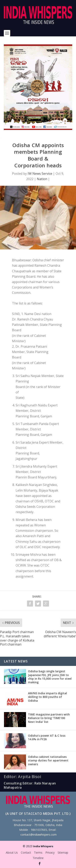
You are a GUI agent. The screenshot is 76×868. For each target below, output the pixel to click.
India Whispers (43, 846)
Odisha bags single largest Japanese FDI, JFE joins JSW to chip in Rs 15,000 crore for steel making (50, 677)
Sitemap (63, 853)
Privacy (50, 853)
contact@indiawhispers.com (38, 835)
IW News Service (40, 174)
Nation (42, 179)
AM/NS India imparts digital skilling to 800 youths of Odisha (47, 697)
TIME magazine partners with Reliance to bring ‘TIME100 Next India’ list (49, 718)
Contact (26, 853)
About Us (12, 853)
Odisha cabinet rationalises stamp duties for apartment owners (48, 760)
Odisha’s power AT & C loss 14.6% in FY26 (47, 737)
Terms (38, 853)
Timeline (38, 858)
